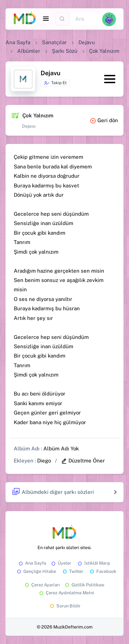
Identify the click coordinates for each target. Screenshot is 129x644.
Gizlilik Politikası (84, 585)
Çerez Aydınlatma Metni (66, 593)
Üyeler (61, 563)
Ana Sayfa (18, 42)
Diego (44, 461)
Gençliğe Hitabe (36, 571)
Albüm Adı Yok (61, 448)
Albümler (29, 51)
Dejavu (87, 42)
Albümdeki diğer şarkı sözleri (53, 492)
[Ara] (86, 19)
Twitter (72, 571)
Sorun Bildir (65, 606)
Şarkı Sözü (65, 51)
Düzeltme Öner (83, 461)
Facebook (103, 571)
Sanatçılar (54, 42)
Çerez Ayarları (42, 585)
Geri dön (104, 120)
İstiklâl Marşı (93, 563)
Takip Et (55, 83)
